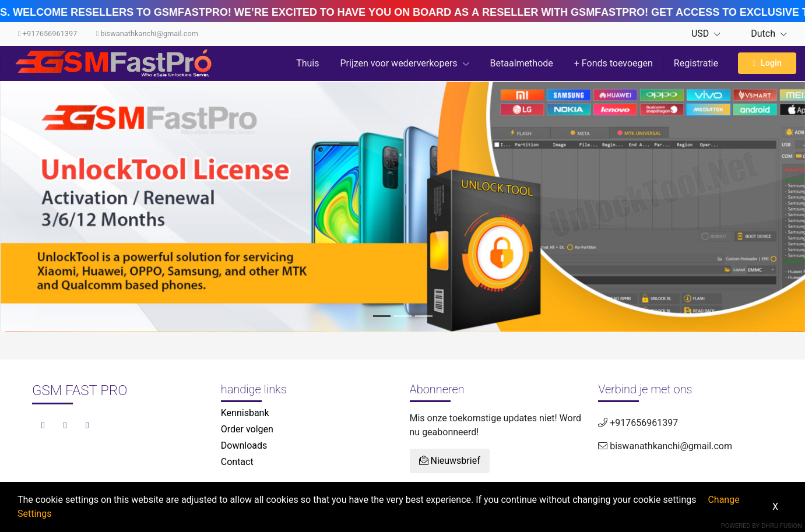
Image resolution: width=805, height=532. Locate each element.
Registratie (696, 63)
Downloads (244, 445)
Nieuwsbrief (450, 461)
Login (767, 63)
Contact (237, 462)
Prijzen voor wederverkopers (405, 63)
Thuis (307, 63)
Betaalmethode (522, 63)
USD (706, 34)
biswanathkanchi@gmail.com (147, 34)
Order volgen (247, 429)
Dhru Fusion (782, 526)
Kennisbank (245, 413)
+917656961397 (48, 34)
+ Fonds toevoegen (614, 63)
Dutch (763, 34)
